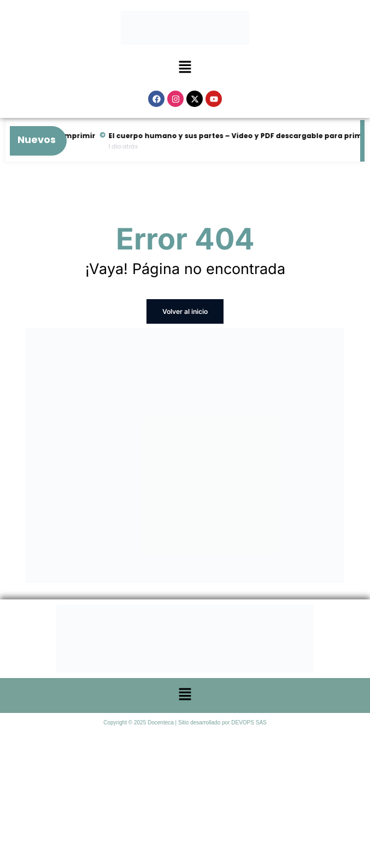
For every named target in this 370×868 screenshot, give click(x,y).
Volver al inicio (185, 311)
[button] (185, 68)
